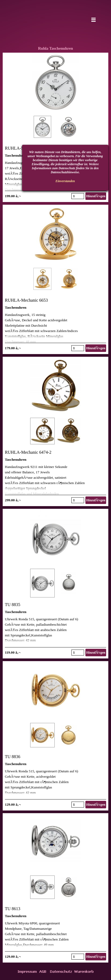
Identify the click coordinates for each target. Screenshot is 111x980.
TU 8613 (13, 909)
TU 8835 (13, 605)
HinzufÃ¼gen (96, 196)
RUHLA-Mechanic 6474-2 (28, 452)
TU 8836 (13, 757)
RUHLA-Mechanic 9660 (26, 148)
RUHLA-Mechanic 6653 (26, 300)
